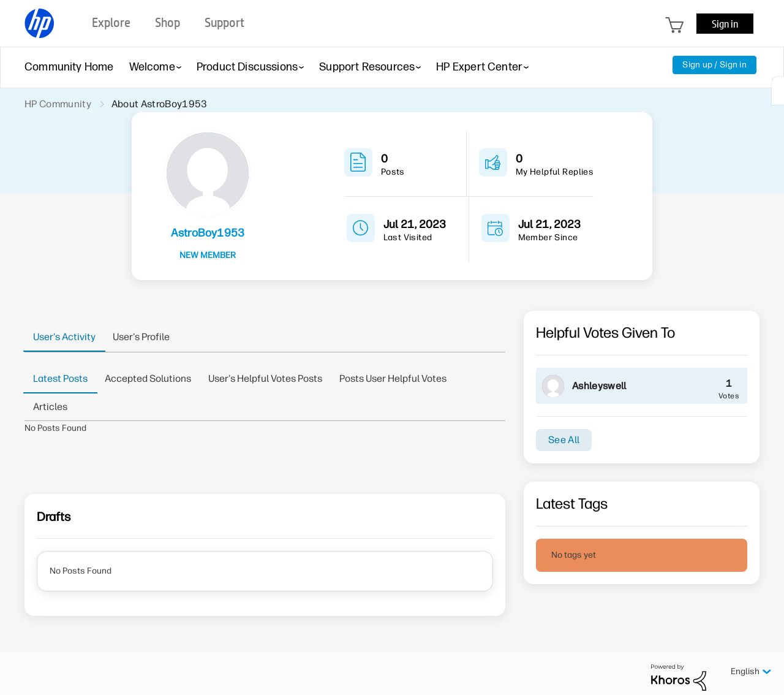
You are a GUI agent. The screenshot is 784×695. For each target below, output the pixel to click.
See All (564, 440)
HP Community (58, 104)
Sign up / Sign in (714, 65)
